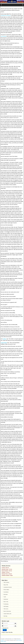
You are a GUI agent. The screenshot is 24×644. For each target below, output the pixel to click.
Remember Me (6, 628)
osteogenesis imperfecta (6, 16)
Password (3, 625)
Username (3, 623)
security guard (4, 36)
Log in (5, 630)
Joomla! (2, 640)
